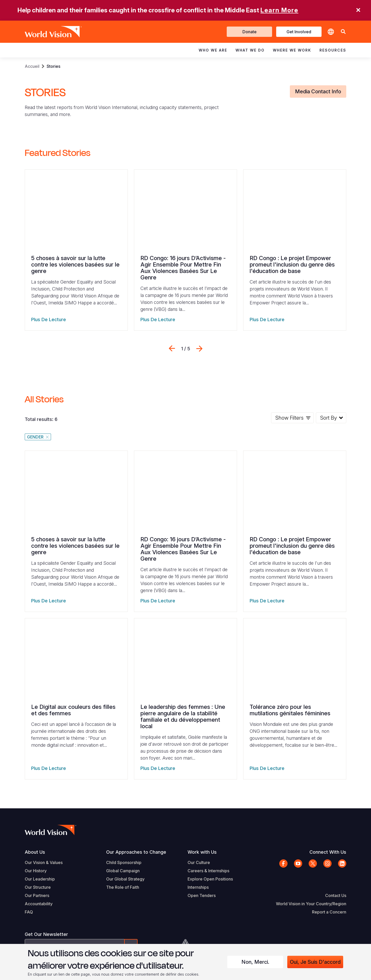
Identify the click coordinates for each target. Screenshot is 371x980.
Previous (172, 348)
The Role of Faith (123, 887)
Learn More (279, 10)
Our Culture (199, 862)
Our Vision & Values (44, 862)
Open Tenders (202, 895)
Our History (36, 871)
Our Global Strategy (125, 879)
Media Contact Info (318, 92)
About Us (35, 852)
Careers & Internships (208, 871)
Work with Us (202, 852)
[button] (343, 32)
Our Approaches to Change (136, 852)
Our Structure (38, 887)
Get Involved (299, 32)
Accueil (32, 66)
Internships (198, 887)
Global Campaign (123, 871)
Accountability (39, 904)
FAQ (29, 912)
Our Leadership (40, 879)
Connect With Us (328, 852)
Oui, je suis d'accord (315, 962)
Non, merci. (255, 962)
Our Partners (37, 895)
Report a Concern (329, 912)
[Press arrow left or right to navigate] (186, 348)
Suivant (199, 348)
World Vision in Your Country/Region (311, 904)
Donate (250, 32)
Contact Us (336, 895)
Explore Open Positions (210, 879)
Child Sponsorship (124, 862)
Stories (53, 66)
